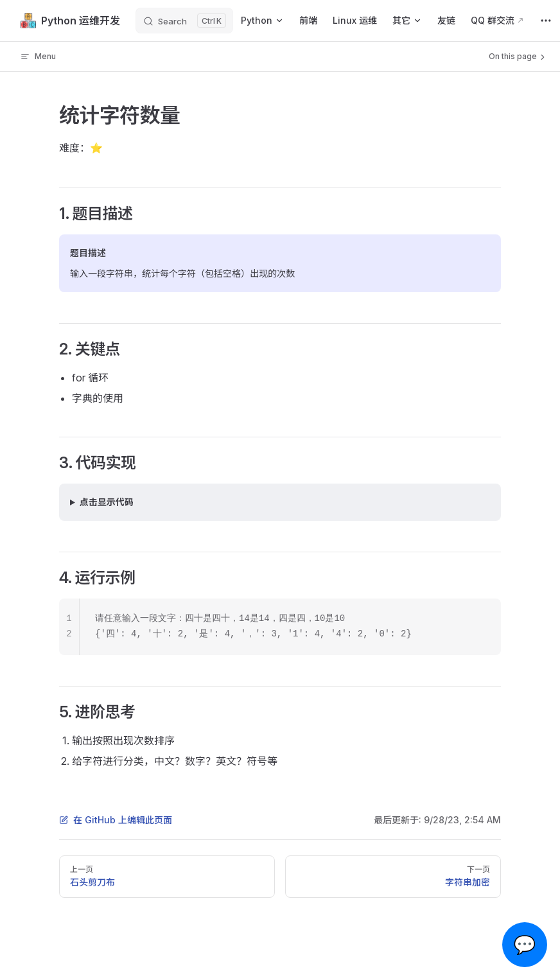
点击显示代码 (107, 502)
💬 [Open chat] (525, 945)
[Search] (184, 21)
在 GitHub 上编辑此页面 (116, 820)
